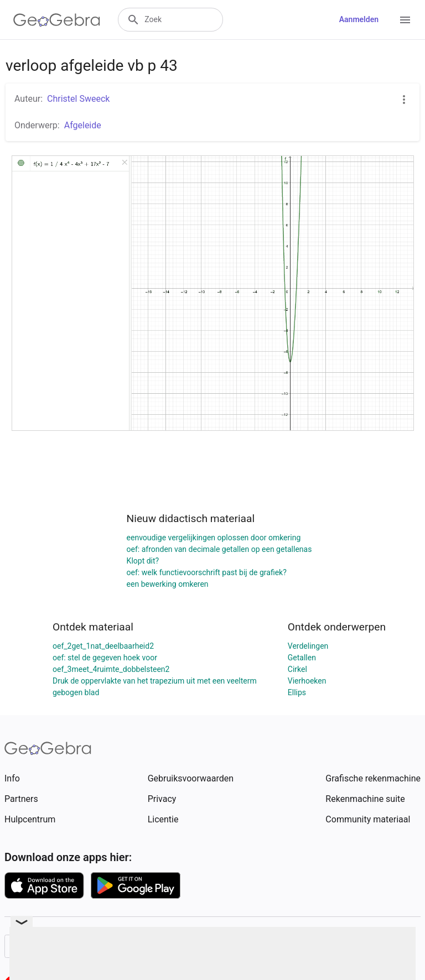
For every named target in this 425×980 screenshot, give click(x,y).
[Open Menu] (405, 20)
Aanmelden (359, 19)
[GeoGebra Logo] (57, 20)
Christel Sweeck (78, 99)
